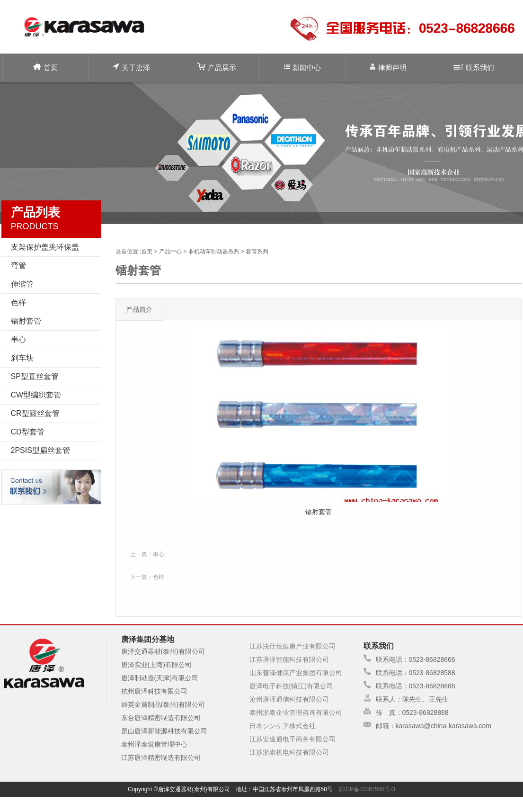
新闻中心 (302, 68)
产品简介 (139, 309)
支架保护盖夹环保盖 (45, 247)
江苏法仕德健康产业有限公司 (293, 646)
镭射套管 (26, 321)
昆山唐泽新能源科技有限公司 (164, 731)
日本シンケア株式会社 (283, 726)
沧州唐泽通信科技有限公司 (289, 699)
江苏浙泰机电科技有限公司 (289, 752)
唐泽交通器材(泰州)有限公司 (163, 651)
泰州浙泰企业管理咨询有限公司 (296, 713)
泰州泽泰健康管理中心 (154, 744)
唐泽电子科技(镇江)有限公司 (291, 686)
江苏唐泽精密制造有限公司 (161, 758)
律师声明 (388, 67)
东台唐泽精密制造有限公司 (161, 718)
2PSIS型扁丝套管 (40, 450)
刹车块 (22, 358)
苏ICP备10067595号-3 (367, 789)
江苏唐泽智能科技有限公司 (289, 659)
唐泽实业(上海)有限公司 (156, 665)
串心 (18, 339)
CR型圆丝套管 (35, 413)
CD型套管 (28, 432)
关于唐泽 (131, 67)
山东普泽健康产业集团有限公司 (296, 673)
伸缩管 (22, 284)
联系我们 (474, 68)
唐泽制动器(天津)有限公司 (160, 678)
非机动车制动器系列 (214, 252)
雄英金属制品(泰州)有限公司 (163, 704)
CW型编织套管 (36, 395)
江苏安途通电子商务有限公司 (293, 739)
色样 (18, 302)
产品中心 (170, 252)
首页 (45, 68)
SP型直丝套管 (35, 376)
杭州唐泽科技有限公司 (154, 691)
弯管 (18, 266)
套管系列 (257, 252)
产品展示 (217, 67)
